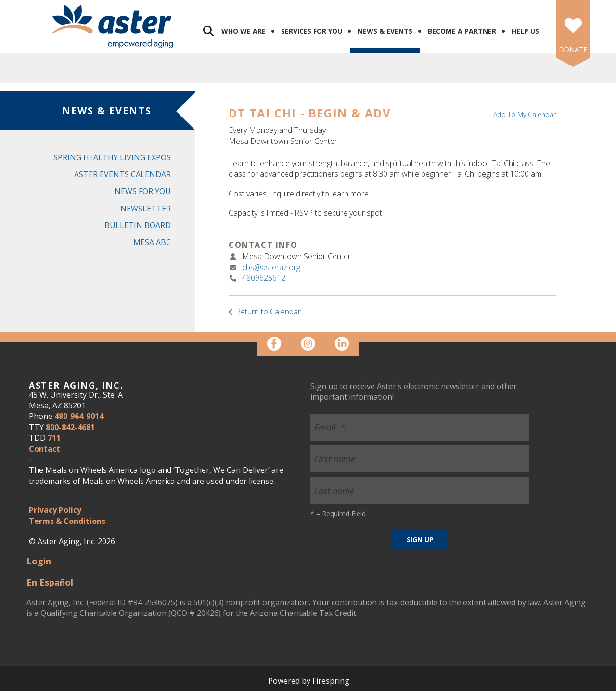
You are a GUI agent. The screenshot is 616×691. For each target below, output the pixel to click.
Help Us (525, 31)
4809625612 (264, 278)
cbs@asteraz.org (271, 267)
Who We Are (244, 31)
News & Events (385, 31)
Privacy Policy (55, 510)
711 (54, 438)
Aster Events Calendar (122, 174)
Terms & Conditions (67, 521)
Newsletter (146, 209)
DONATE (573, 49)
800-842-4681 (70, 427)
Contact (45, 449)
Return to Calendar (268, 312)
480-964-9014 (79, 416)
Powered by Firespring (309, 681)
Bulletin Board (138, 225)
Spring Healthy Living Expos (112, 157)
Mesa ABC (152, 242)
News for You (143, 191)
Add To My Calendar (525, 114)
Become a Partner (462, 31)
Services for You (312, 31)
